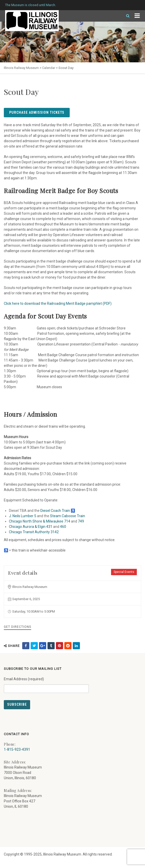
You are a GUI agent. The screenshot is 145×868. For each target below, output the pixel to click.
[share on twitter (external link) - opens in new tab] (34, 646)
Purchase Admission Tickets (37, 112)
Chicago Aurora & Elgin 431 (31, 527)
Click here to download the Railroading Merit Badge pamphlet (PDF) (58, 303)
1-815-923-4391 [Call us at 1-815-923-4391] (17, 749)
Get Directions (17, 627)
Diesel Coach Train (55, 511)
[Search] (126, 16)
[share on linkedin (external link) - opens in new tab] (76, 646)
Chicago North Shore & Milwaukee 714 (40, 521)
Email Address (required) (46, 683)
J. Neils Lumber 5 (23, 516)
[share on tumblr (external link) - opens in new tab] (51, 646)
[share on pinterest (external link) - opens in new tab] (59, 646)
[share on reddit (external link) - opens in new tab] (68, 646)
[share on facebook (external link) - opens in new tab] (26, 646)
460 (63, 527)
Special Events (124, 572)
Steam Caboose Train (68, 516)
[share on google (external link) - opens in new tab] (43, 646)
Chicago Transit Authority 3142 (34, 532)
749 (81, 521)
